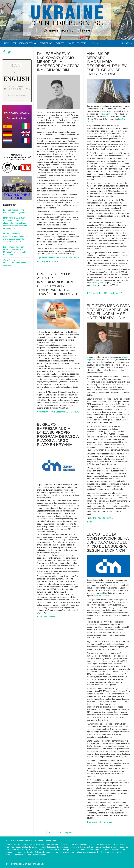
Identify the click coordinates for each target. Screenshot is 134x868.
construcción (94, 822)
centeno (99, 293)
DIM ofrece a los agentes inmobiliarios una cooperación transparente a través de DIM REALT (57, 284)
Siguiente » (70, 833)
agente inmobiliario (47, 412)
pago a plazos (49, 617)
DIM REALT (75, 412)
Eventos (60, 43)
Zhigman (108, 822)
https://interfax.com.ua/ (103, 518)
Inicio (6, 43)
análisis (92, 293)
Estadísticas (46, 43)
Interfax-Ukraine (36, 864)
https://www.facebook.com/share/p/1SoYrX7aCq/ (58, 258)
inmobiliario (112, 293)
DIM (57, 261)
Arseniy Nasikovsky (47, 261)
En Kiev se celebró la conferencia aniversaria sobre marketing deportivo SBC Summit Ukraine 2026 (16, 238)
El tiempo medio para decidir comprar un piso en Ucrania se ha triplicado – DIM (108, 312)
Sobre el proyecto (77, 43)
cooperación (61, 412)
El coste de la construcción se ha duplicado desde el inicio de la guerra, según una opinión (108, 542)
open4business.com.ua (16, 864)
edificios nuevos (105, 114)
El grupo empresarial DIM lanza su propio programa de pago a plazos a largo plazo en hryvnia (58, 435)
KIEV (120, 293)
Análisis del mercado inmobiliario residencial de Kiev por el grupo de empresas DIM (107, 64)
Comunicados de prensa (24, 43)
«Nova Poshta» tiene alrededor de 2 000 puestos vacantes (15, 263)
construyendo (98, 283)
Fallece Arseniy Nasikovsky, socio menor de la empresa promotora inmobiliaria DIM (58, 62)
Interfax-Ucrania (101, 596)
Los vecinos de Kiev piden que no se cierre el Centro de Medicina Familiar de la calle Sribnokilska (15, 251)
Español (127, 43)
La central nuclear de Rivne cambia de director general (14, 211)
